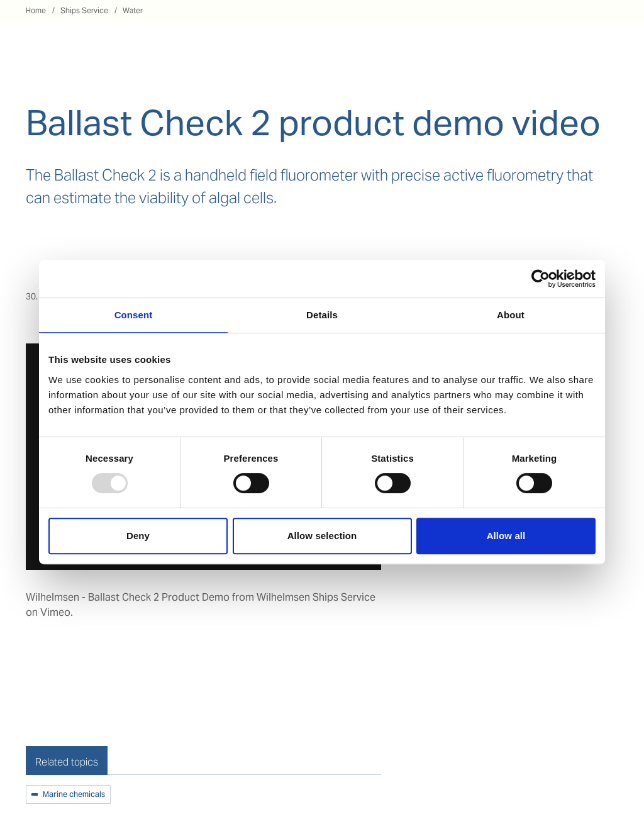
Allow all (506, 536)
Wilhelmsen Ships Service (316, 597)
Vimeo (55, 612)
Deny (138, 536)
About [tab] (511, 315)
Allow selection (322, 536)
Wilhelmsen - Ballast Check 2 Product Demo (128, 597)
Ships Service (84, 10)
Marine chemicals (74, 795)
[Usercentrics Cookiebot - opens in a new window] (541, 279)
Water (133, 10)
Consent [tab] (134, 315)
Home (36, 10)
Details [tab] (322, 315)
